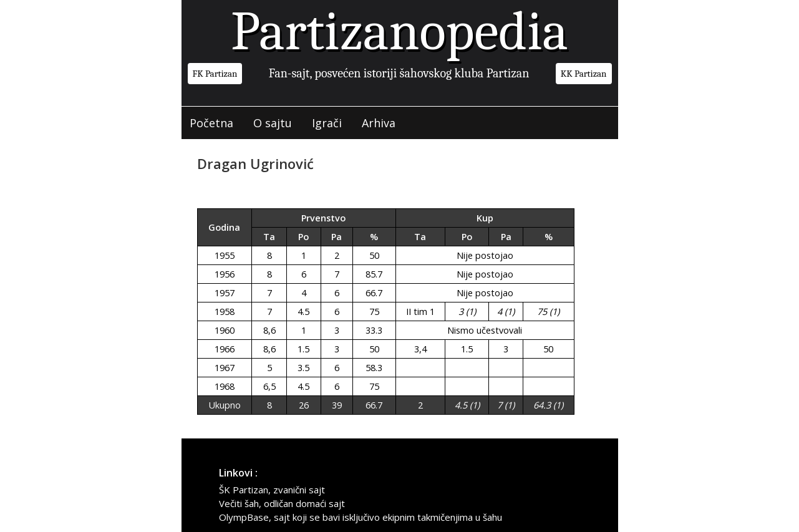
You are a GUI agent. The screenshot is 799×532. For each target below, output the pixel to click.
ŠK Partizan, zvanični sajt (272, 490)
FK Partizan (215, 74)
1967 (225, 368)
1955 (225, 255)
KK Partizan (584, 74)
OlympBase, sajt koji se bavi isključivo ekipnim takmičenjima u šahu (361, 517)
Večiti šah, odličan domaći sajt (282, 503)
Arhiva (379, 123)
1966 (225, 349)
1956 (225, 274)
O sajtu (273, 123)
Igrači (327, 123)
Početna (212, 123)
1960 (225, 330)
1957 (225, 293)
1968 (225, 386)
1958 (225, 312)
